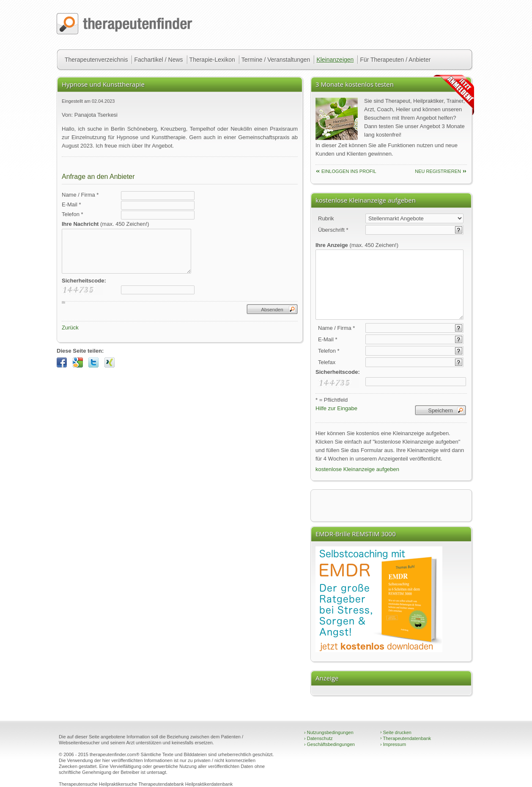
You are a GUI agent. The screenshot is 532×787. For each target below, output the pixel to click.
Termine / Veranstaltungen (276, 60)
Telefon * (73, 214)
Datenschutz (318, 738)
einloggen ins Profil (349, 171)
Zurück (70, 328)
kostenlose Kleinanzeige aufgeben (357, 469)
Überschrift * (333, 230)
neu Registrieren (438, 171)
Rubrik (326, 218)
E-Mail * (71, 204)
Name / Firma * (80, 195)
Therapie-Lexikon (212, 60)
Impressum (393, 744)
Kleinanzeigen (335, 60)
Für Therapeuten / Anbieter (395, 60)
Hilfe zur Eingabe (336, 408)
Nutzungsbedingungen (329, 732)
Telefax (327, 362)
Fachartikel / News (158, 60)
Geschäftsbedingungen (329, 744)
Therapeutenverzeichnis (96, 60)
